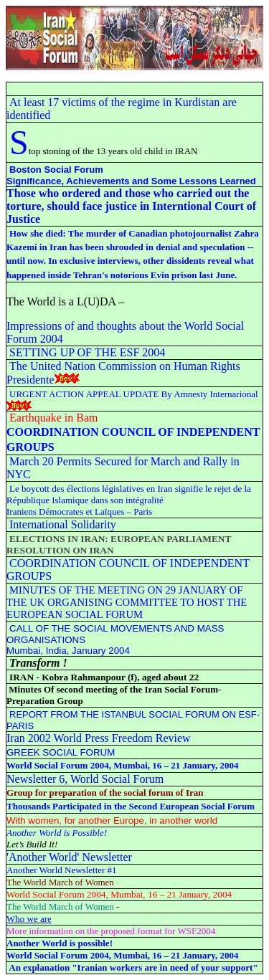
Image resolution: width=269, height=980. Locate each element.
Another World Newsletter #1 (62, 870)
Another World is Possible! (57, 833)
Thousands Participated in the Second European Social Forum (131, 806)
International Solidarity (63, 524)
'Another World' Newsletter (69, 857)
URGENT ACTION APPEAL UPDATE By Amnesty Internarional (134, 394)
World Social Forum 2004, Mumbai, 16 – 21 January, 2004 (123, 765)
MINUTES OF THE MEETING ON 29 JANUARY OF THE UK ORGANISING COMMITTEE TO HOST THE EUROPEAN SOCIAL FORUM (127, 602)
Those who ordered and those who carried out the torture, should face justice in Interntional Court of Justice (131, 206)
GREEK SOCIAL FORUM (61, 752)
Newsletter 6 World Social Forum (85, 779)
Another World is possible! (60, 943)
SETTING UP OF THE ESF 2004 (87, 352)
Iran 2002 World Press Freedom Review (99, 738)
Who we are (29, 919)
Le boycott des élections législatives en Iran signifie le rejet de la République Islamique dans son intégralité (129, 494)
